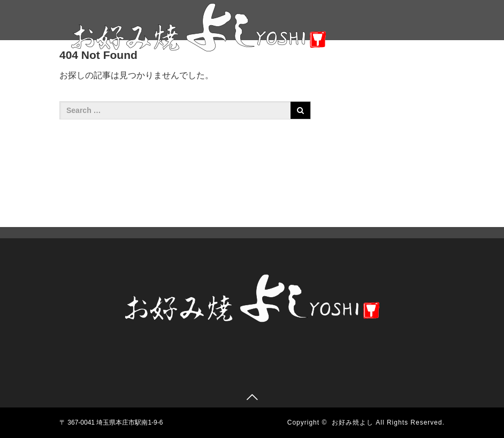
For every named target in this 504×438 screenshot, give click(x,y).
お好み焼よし (353, 422)
